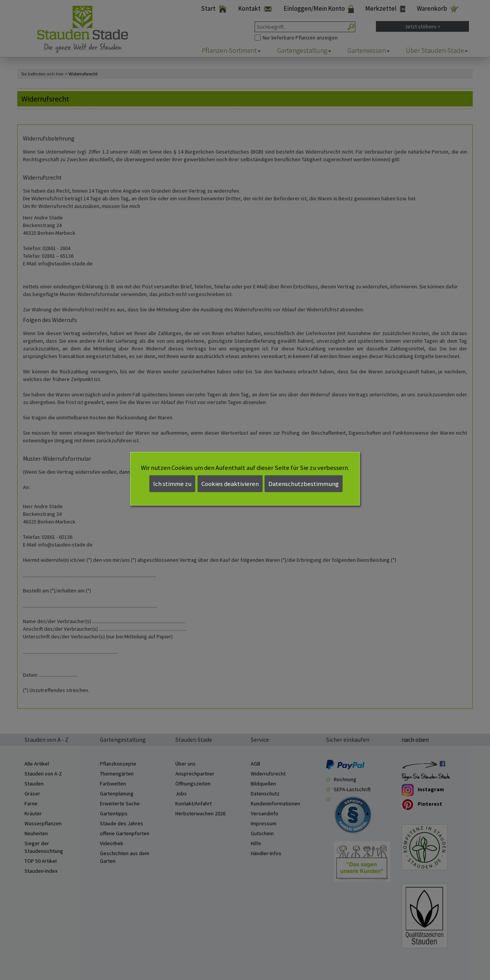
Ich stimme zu (172, 484)
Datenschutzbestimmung (304, 484)
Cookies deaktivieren (230, 484)
